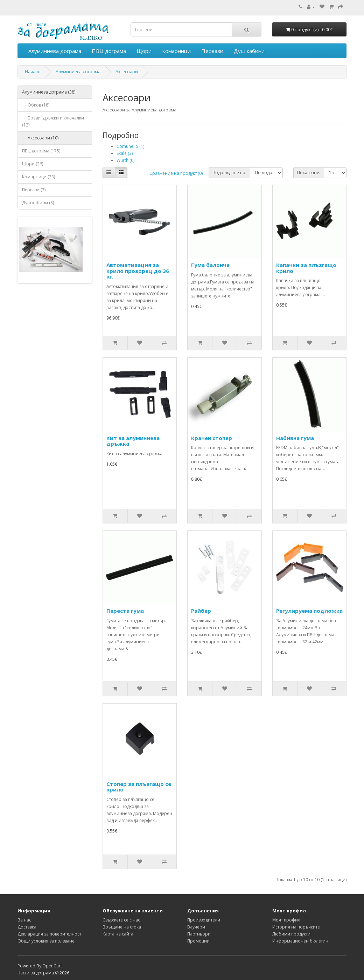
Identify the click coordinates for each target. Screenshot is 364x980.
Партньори (199, 934)
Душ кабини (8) (38, 203)
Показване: (309, 173)
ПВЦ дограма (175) (41, 151)
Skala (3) (125, 153)
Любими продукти (291, 934)
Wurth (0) (125, 160)
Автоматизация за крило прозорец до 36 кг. (138, 271)
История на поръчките (296, 927)
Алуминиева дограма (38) (49, 92)
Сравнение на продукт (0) (176, 173)
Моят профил (286, 920)
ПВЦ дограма (109, 51)
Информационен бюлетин (300, 941)
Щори (144, 51)
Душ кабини (249, 51)
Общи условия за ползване (46, 941)
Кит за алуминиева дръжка (133, 441)
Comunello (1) (130, 146)
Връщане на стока (122, 927)
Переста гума (125, 611)
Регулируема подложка (309, 611)
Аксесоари (127, 72)
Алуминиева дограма (55, 51)
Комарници (176, 51)
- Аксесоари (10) (40, 138)
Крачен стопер (212, 438)
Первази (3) (34, 190)
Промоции (198, 941)
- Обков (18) (36, 105)
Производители (204, 920)
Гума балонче (210, 265)
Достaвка (27, 927)
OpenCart (52, 966)
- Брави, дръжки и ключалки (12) (53, 121)
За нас (24, 920)
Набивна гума (295, 438)
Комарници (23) (38, 177)
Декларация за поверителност (49, 934)
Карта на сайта (118, 934)
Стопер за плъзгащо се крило (139, 787)
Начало (33, 72)
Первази (212, 51)
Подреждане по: (229, 173)
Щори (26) (33, 164)
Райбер (201, 611)
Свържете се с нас (121, 920)
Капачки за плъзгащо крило (306, 268)
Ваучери (196, 927)
